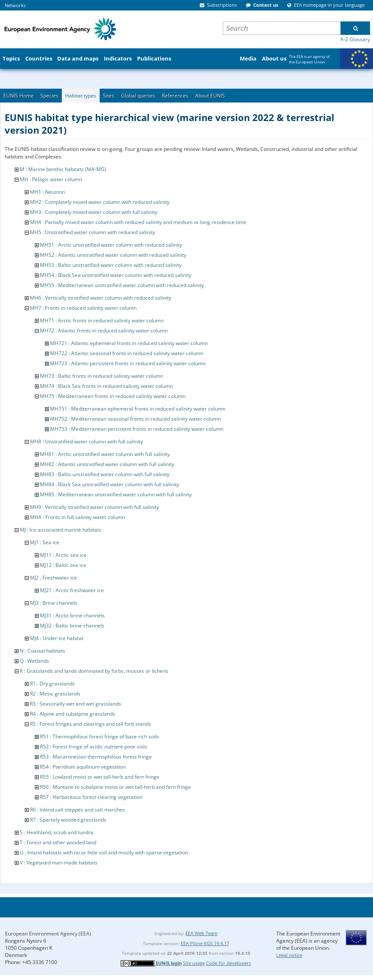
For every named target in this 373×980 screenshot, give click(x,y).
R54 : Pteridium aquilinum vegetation (83, 767)
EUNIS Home (19, 96)
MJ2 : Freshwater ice (53, 578)
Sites (109, 96)
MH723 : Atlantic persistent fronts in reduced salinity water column (128, 363)
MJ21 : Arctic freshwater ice (72, 590)
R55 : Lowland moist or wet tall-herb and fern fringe (100, 777)
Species (49, 96)
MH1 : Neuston (47, 192)
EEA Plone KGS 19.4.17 (205, 943)
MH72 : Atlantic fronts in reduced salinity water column (104, 331)
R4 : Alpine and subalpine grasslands (73, 714)
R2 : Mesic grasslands (55, 694)
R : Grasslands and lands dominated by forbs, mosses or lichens (94, 671)
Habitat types (81, 96)
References (175, 96)
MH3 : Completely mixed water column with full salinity (94, 212)
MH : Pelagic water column (51, 179)
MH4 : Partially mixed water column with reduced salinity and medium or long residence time (138, 222)
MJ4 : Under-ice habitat (57, 638)
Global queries (138, 96)
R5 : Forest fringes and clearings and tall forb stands (90, 724)
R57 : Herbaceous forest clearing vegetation (91, 797)
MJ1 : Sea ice (45, 542)
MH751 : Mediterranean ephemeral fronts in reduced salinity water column (138, 409)
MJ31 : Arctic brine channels (72, 615)
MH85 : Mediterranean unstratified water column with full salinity (116, 494)
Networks (15, 5)
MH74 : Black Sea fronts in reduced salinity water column (106, 386)
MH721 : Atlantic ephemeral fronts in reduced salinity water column (129, 343)
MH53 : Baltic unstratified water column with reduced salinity (111, 265)
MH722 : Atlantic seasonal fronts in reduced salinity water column (127, 353)
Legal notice (289, 955)
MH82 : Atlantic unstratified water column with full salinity (107, 464)
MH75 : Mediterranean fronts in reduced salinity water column (113, 396)
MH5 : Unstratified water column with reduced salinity (93, 232)
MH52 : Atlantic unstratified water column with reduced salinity (113, 255)
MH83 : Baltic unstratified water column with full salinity (105, 474)
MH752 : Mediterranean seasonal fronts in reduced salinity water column (135, 419)
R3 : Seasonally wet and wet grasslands (75, 704)
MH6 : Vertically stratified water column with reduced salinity (101, 298)
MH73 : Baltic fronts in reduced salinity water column (102, 376)
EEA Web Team (201, 933)
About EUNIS (210, 96)
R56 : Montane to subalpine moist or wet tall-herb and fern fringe (115, 787)
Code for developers (229, 963)
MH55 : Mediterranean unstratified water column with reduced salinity (122, 285)
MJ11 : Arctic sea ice (63, 555)
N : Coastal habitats (42, 651)
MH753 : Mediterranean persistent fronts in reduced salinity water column (137, 429)
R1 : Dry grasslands (52, 684)
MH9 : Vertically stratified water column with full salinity (94, 507)
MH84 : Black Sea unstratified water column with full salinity (110, 484)
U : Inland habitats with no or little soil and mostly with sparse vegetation (104, 852)
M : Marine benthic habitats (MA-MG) (63, 169)
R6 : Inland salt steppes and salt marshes (77, 810)
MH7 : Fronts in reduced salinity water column (83, 308)
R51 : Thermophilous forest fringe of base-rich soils (99, 736)
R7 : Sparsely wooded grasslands (68, 820)
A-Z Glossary (355, 39)
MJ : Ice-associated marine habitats (61, 530)
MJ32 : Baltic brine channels (72, 626)
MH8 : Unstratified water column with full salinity (86, 441)
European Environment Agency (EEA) (48, 934)
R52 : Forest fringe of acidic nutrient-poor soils (94, 747)
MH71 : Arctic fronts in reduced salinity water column (102, 320)
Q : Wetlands (34, 661)
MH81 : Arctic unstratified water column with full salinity (105, 454)
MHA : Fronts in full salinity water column (77, 517)
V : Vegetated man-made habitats (59, 863)
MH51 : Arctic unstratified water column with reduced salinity (111, 245)
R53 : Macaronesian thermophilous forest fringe (96, 757)
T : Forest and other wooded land (58, 842)
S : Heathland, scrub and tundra (57, 832)
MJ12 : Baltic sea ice (63, 565)
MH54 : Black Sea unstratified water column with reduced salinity (116, 275)
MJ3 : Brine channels (54, 603)
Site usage (194, 963)
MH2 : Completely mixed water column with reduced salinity (100, 202)
